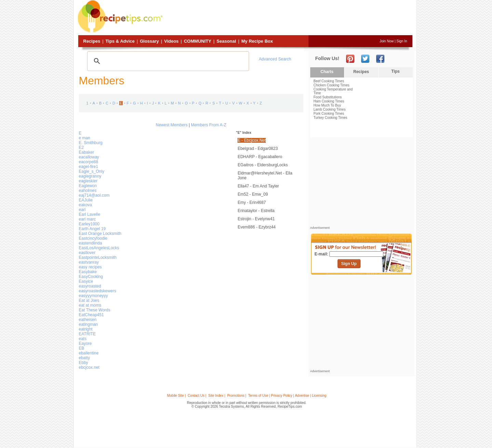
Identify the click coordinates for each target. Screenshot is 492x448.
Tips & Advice (120, 41)
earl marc (87, 219)
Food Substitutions (328, 97)
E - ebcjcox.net (252, 140)
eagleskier (88, 181)
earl (82, 210)
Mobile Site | (176, 396)
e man (85, 138)
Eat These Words (95, 310)
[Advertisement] (288, 18)
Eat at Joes (89, 300)
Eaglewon (88, 186)
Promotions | (237, 396)
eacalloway (89, 157)
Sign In (402, 41)
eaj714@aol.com (94, 195)
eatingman (88, 324)
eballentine (89, 353)
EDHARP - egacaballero (260, 157)
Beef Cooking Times (329, 81)
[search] (167, 61)
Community (197, 41)
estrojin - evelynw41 (256, 219)
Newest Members (172, 125)
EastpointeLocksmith (98, 257)
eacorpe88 (89, 162)
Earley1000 (89, 224)
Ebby (84, 363)
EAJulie (86, 200)
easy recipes (90, 267)
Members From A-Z (209, 125)
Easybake (88, 272)
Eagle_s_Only (92, 171)
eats (83, 339)
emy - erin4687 (252, 202)
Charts (327, 72)
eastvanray (89, 262)
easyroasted (90, 286)
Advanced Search (275, 59)
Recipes (92, 41)
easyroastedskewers (98, 291)
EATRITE (87, 334)
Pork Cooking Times (329, 114)
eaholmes (88, 191)
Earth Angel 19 (92, 229)
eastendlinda (91, 243)
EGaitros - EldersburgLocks (263, 165)
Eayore (85, 344)
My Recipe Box (257, 41)
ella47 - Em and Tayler (258, 186)
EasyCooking (91, 277)
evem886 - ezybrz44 (256, 227)
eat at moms (90, 305)
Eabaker (87, 152)
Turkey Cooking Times (331, 118)
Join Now (387, 41)
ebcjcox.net (89, 367)
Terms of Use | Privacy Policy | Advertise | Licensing (287, 396)
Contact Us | (197, 396)
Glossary (149, 41)
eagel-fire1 (89, 167)
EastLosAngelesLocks (99, 248)
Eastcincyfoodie (93, 238)
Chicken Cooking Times (332, 85)
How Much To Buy (327, 105)
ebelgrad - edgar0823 (257, 149)
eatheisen (88, 320)
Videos (171, 41)
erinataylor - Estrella (256, 211)
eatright (86, 329)
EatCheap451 (91, 315)
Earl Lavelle (90, 214)
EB (82, 348)
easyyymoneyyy (93, 296)
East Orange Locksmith (100, 234)
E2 (81, 148)
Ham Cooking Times (329, 101)
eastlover (87, 253)
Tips (395, 71)
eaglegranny (90, 176)
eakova (86, 205)
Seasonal (226, 41)
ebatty (85, 358)
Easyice (86, 281)
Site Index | (217, 396)
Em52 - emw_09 (253, 194)
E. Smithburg (91, 143)
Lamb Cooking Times (330, 109)
